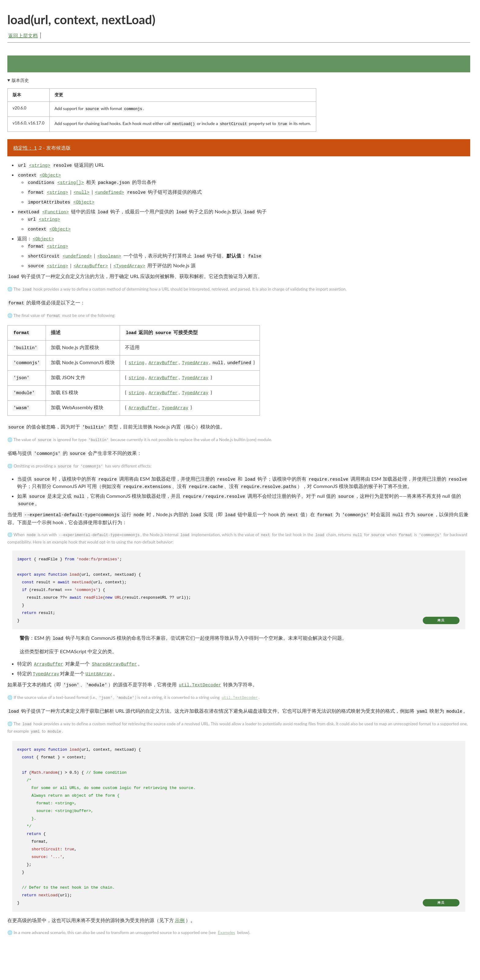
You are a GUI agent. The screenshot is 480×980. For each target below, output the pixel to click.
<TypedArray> (129, 268)
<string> (40, 167)
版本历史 (20, 82)
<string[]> (70, 185)
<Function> (55, 214)
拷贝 (441, 622)
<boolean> (109, 258)
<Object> (50, 177)
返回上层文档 (23, 35)
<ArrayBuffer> (91, 268)
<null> (81, 194)
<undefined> (109, 194)
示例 (180, 922)
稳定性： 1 (25, 149)
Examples (227, 934)
